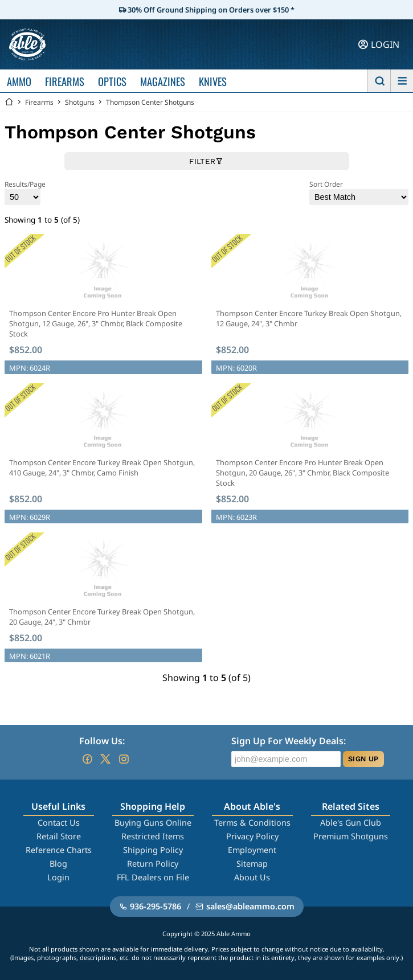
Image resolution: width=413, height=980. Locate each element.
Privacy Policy (252, 836)
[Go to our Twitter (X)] (105, 759)
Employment (252, 850)
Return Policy (153, 864)
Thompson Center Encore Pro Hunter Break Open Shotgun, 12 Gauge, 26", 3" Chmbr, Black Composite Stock (96, 323)
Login (58, 877)
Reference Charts (59, 850)
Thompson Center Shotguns (150, 102)
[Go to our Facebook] (87, 759)
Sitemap (252, 864)
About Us (252, 877)
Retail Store (59, 836)
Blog (58, 864)
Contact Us (59, 823)
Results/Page (25, 192)
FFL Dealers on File (153, 877)
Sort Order (359, 192)
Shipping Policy (153, 850)
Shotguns (80, 102)
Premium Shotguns (351, 836)
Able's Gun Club (351, 823)
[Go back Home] (9, 102)
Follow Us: (102, 741)
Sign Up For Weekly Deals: (289, 741)
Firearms (39, 102)
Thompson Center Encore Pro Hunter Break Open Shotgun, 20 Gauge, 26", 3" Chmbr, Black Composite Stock (302, 473)
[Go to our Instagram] (124, 759)
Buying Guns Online (153, 823)
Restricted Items (153, 836)
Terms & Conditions (252, 823)
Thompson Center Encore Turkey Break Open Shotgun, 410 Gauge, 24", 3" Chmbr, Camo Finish (102, 468)
